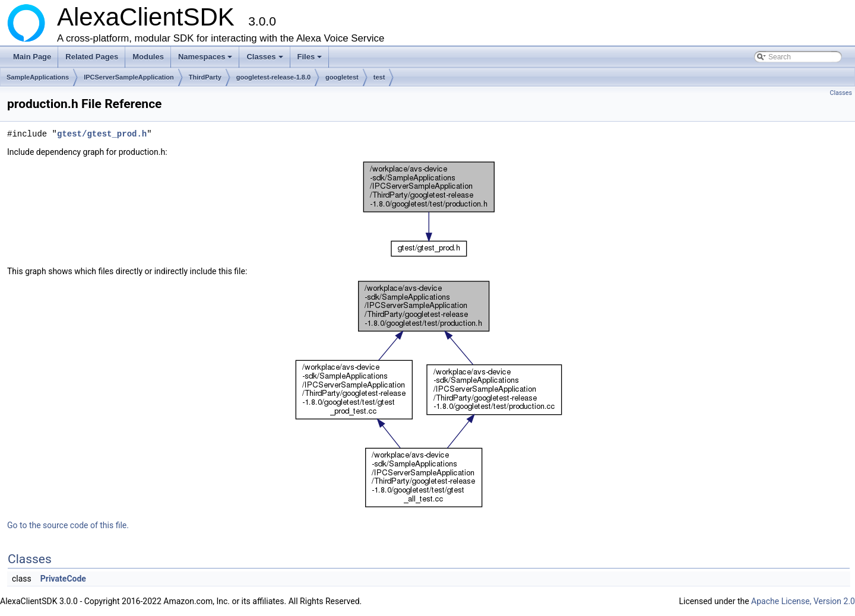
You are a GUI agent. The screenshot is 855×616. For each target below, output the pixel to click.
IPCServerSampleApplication (129, 77)
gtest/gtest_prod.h (102, 134)
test (379, 77)
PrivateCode (63, 579)
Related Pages (92, 57)
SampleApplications (38, 77)
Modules (148, 57)
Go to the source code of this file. (68, 525)
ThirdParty (205, 77)
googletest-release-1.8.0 (273, 77)
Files (311, 60)
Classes (265, 60)
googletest (342, 77)
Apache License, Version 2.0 (803, 601)
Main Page (32, 57)
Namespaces (206, 60)
